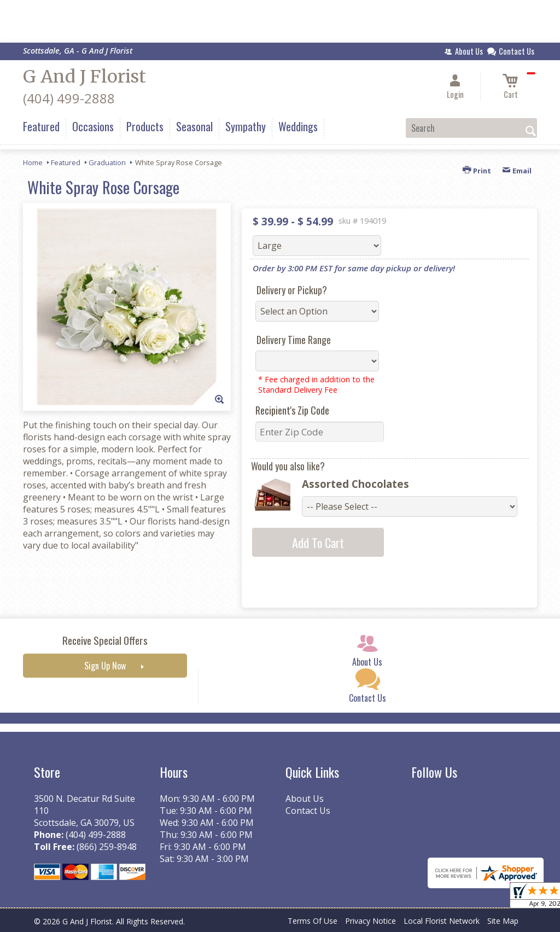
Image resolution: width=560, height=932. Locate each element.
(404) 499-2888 (69, 98)
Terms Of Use (313, 921)
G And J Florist (84, 77)
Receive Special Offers (105, 640)
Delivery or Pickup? (292, 290)
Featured (66, 162)
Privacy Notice (371, 921)
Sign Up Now (105, 666)
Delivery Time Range (294, 340)
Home (33, 162)
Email (517, 171)
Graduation (107, 162)
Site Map (503, 921)
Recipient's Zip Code (292, 410)
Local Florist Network (442, 921)
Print (477, 171)
